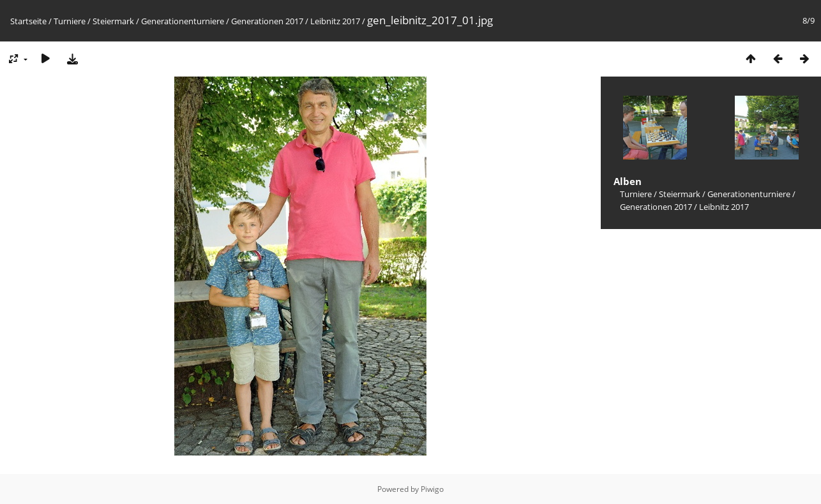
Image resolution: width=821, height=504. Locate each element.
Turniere (70, 21)
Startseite (28, 21)
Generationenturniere (183, 21)
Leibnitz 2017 (335, 21)
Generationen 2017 (267, 21)
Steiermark (113, 21)
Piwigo (432, 489)
